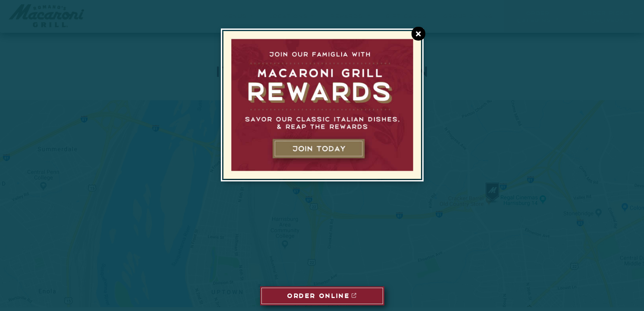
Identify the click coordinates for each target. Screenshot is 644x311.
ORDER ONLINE (318, 295)
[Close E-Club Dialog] (418, 34)
